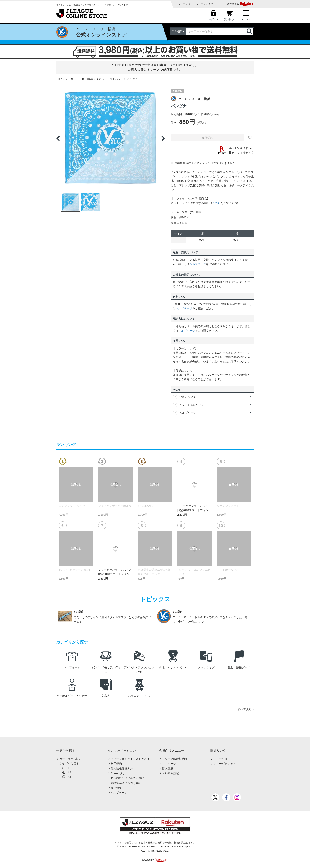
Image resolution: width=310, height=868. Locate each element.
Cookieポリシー (121, 773)
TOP (59, 79)
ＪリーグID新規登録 (175, 759)
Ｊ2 (69, 772)
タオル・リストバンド (110, 79)
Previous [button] (58, 138)
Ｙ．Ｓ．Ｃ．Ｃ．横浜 (79, 79)
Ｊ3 (69, 777)
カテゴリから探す (70, 759)
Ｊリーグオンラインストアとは (130, 759)
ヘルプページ (198, 264)
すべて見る (245, 709)
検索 (250, 31)
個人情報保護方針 (122, 769)
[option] (111, 138)
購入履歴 (168, 769)
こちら (216, 203)
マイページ (169, 764)
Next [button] (163, 138)
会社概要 (116, 788)
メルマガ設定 (170, 773)
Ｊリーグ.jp (184, 4)
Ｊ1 (69, 768)
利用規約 (116, 764)
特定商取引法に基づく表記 (127, 778)
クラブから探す (69, 764)
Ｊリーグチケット (206, 4)
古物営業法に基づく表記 (126, 783)
